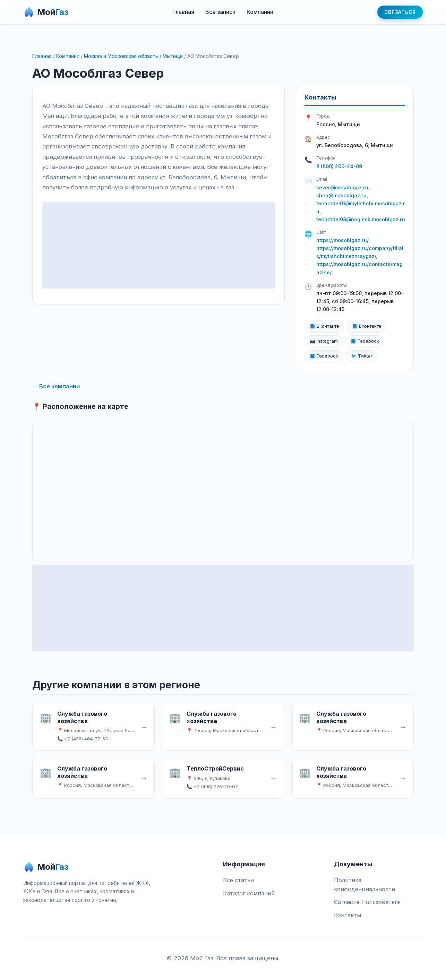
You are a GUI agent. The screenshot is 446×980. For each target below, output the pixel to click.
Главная (183, 12)
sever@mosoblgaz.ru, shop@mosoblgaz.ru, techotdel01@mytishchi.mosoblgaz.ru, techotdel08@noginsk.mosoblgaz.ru (361, 203)
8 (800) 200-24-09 (339, 166)
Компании (260, 12)
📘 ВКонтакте (324, 326)
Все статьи (238, 880)
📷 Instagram (324, 341)
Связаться (400, 12)
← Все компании (56, 386)
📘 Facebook (365, 341)
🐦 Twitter (362, 356)
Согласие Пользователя (367, 902)
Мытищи (173, 56)
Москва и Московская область (121, 56)
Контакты (348, 915)
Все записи (220, 12)
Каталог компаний (249, 893)
